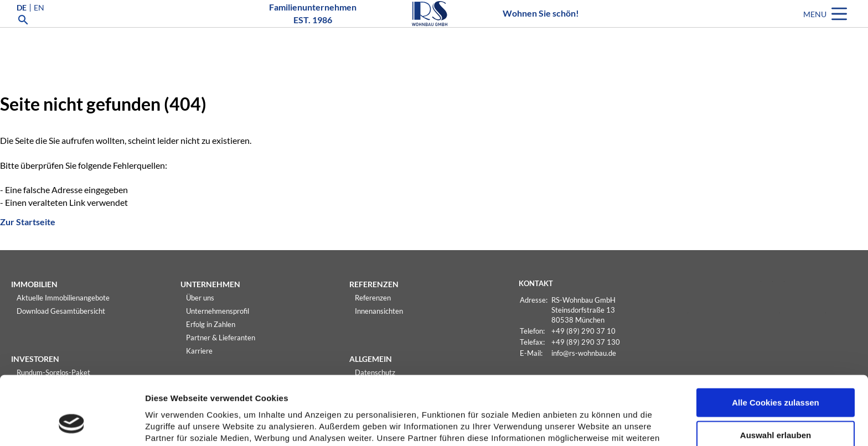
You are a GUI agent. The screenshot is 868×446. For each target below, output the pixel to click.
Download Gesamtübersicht (61, 311)
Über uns (200, 298)
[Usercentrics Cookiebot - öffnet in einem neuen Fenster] (72, 424)
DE (22, 24)
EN (39, 24)
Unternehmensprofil (218, 311)
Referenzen (373, 298)
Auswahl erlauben (776, 375)
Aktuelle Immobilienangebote (63, 298)
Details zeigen (589, 425)
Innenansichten (379, 311)
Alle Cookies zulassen (776, 342)
